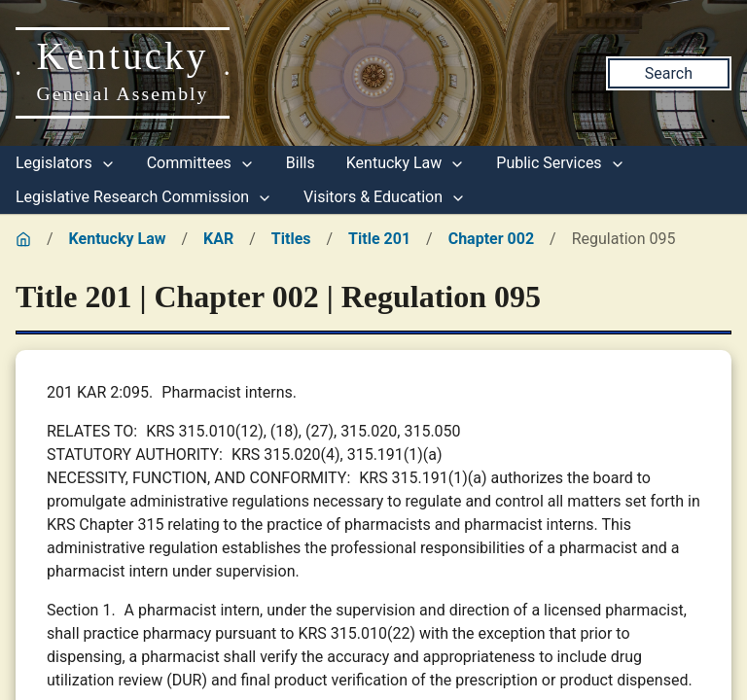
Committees (201, 163)
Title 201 (379, 239)
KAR (218, 239)
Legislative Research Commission (144, 197)
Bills (301, 163)
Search (669, 73)
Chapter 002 (491, 239)
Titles (291, 239)
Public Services (560, 163)
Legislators (66, 163)
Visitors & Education (385, 197)
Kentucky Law (406, 163)
